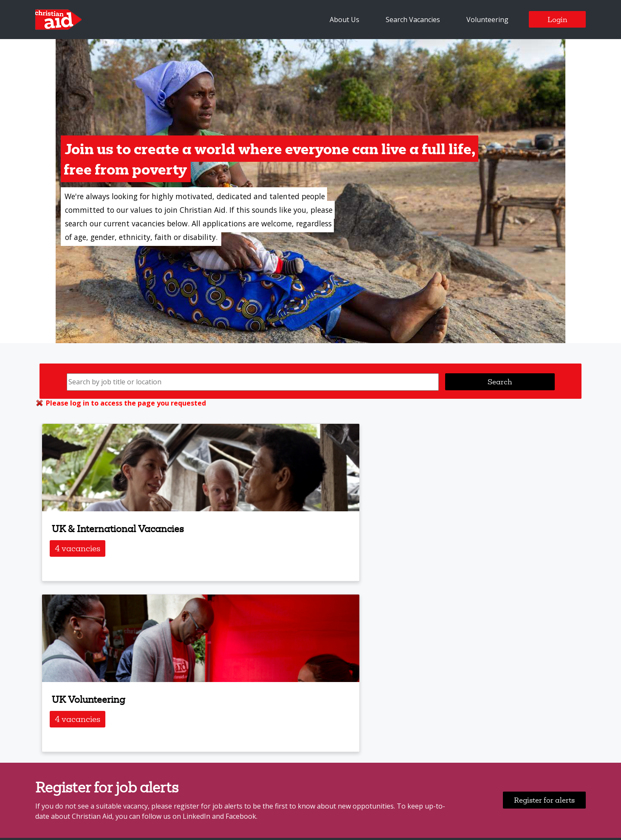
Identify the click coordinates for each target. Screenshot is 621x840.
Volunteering (487, 20)
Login (557, 19)
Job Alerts (118, 696)
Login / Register (172, 696)
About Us (344, 20)
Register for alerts (544, 629)
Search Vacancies (413, 20)
